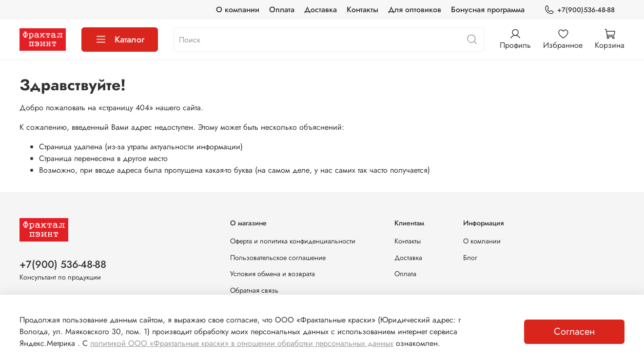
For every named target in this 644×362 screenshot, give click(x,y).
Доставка (321, 10)
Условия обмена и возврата (273, 274)
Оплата (282, 10)
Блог (470, 258)
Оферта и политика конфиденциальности (293, 241)
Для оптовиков (415, 10)
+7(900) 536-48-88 (63, 264)
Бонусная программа (488, 10)
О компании (238, 10)
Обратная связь (254, 290)
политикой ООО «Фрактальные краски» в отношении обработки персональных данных (242, 343)
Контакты (362, 10)
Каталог (120, 40)
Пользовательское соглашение (278, 258)
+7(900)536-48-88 (579, 10)
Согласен (574, 332)
